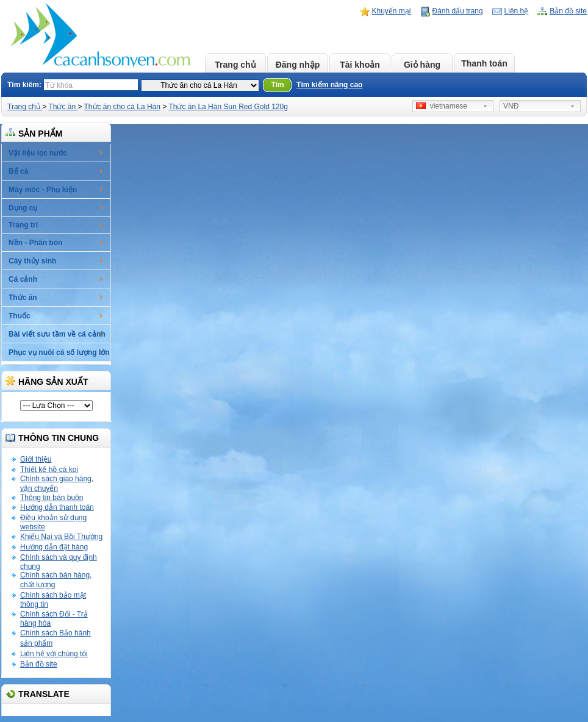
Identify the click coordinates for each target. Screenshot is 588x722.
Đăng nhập (298, 65)
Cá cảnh (23, 279)
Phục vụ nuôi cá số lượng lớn (59, 352)
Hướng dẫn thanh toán (57, 507)
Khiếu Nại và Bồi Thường (61, 537)
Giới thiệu (36, 459)
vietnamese (442, 106)
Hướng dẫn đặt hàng (54, 547)
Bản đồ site (568, 11)
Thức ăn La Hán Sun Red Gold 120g (228, 107)
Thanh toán (484, 63)
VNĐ (511, 106)
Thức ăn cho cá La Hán (122, 107)
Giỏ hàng (422, 65)
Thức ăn (63, 107)
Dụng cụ (23, 208)
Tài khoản (360, 65)
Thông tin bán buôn (52, 498)
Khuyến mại (392, 11)
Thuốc (20, 316)
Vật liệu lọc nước (38, 153)
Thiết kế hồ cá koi (49, 470)
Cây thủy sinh (32, 261)
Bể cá (18, 171)
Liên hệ (517, 11)
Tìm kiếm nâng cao (329, 85)
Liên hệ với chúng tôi (54, 654)
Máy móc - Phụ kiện (43, 190)
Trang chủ (235, 65)
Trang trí (23, 225)
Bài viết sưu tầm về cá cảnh (57, 334)
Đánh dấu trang (458, 11)
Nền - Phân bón (35, 243)
